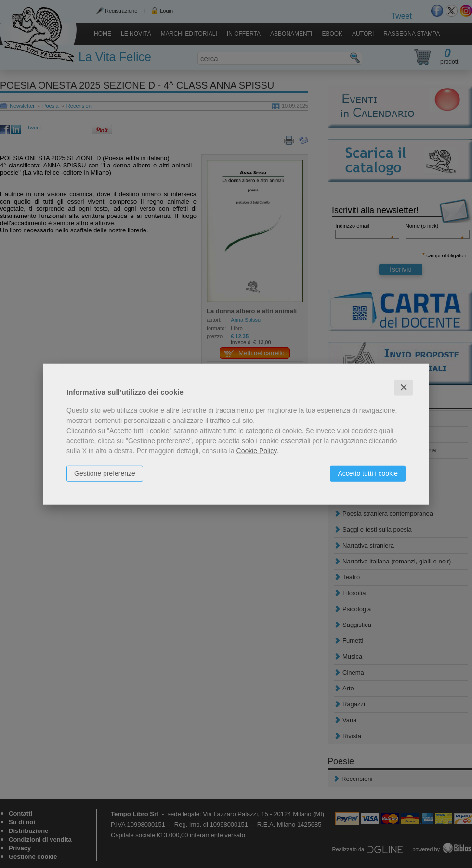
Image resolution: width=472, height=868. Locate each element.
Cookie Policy (257, 450)
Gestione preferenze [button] (105, 473)
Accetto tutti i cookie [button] (368, 473)
